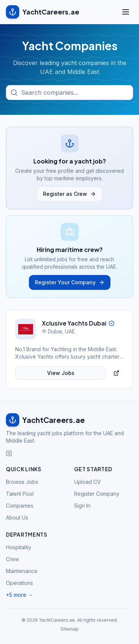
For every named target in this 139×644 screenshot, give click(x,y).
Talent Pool (20, 494)
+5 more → (19, 595)
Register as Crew (69, 194)
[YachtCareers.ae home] (69, 420)
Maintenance (22, 571)
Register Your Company (70, 282)
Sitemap (69, 629)
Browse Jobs (22, 482)
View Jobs (61, 373)
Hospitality (19, 547)
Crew (12, 559)
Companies (20, 506)
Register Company (97, 494)
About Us (17, 517)
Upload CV (87, 482)
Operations (19, 583)
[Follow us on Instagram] (9, 453)
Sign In (82, 506)
